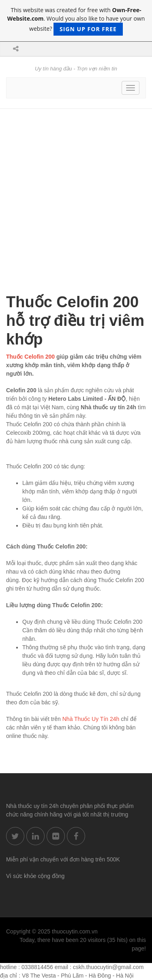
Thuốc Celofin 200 (30, 357)
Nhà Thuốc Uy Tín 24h (91, 719)
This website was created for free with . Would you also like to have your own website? (76, 21)
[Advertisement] (76, 189)
